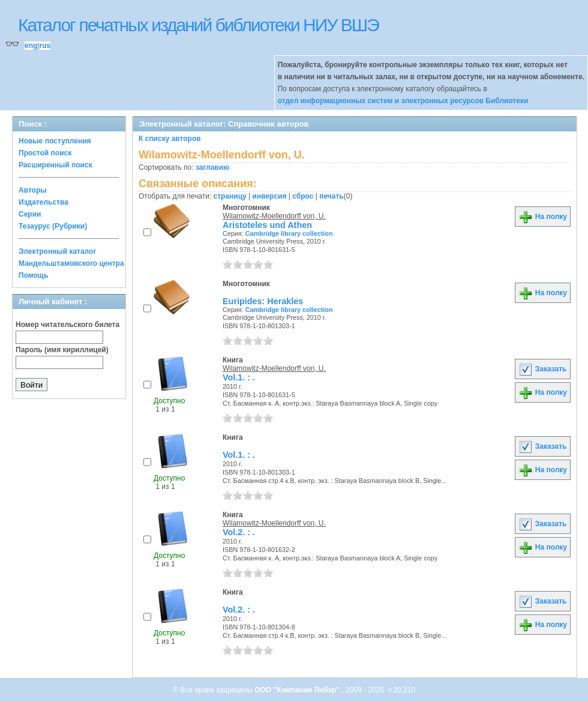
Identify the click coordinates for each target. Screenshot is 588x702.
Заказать (542, 369)
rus (45, 46)
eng (31, 46)
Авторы (33, 190)
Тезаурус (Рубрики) (53, 226)
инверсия (270, 196)
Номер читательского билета (67, 325)
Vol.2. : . (239, 532)
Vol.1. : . (239, 377)
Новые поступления (55, 141)
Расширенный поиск (55, 165)
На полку (543, 217)
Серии (30, 214)
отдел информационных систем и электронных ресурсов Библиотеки (403, 101)
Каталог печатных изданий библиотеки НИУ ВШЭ (198, 25)
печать (331, 196)
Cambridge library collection (289, 233)
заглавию (212, 167)
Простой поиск (45, 153)
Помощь (33, 275)
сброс (303, 196)
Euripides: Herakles (263, 301)
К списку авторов (170, 139)
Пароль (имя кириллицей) (62, 350)
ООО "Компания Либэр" (298, 690)
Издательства (43, 202)
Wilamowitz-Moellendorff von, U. (274, 216)
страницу (230, 196)
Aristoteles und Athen (267, 225)
